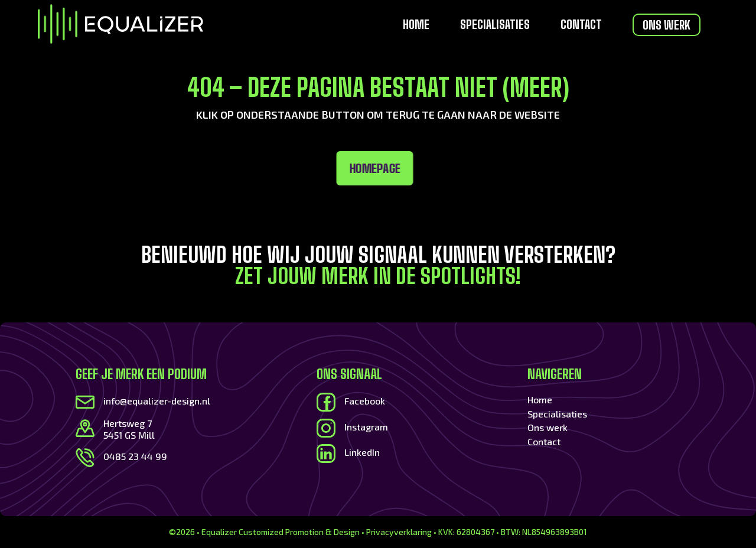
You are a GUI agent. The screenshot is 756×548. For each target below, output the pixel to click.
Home (416, 26)
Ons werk (667, 25)
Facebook (365, 401)
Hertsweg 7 (128, 423)
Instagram (366, 427)
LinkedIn (362, 452)
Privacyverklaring (399, 532)
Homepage (236, 168)
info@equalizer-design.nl (157, 401)
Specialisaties (495, 26)
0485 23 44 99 (135, 456)
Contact (581, 26)
